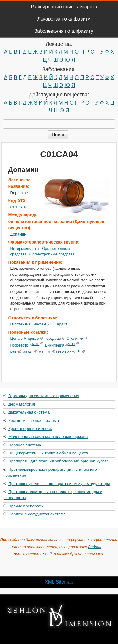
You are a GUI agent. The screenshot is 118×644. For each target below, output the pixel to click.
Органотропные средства (52, 254)
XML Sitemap (59, 582)
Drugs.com (70, 352)
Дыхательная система (29, 412)
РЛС (16, 352)
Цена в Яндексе (26, 338)
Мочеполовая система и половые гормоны (48, 437)
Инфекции (43, 324)
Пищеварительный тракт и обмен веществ (48, 453)
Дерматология (22, 404)
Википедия (56, 345)
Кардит (61, 324)
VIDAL (30, 352)
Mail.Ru (47, 352)
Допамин (24, 170)
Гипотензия (21, 324)
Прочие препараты (26, 506)
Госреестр (21, 345)
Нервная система (25, 445)
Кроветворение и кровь (30, 429)
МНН (38, 344)
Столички (77, 338)
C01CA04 (19, 207)
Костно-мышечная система (34, 421)
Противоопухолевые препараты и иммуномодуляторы (59, 484)
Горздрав (55, 338)
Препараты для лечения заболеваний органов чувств (58, 461)
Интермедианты (25, 248)
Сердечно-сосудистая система (37, 514)
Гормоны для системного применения (44, 396)
